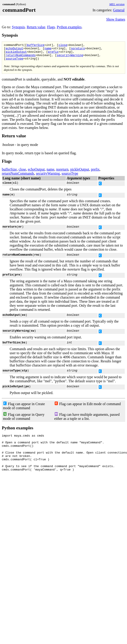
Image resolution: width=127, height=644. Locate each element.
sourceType (14, 62)
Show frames (116, 19)
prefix (53, 54)
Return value (36, 27)
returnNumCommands (21, 58)
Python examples (69, 27)
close (63, 45)
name (48, 50)
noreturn (78, 50)
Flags (51, 27)
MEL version (117, 4)
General (119, 10)
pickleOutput (16, 54)
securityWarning (70, 58)
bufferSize (35, 45)
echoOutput (14, 50)
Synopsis (18, 27)
